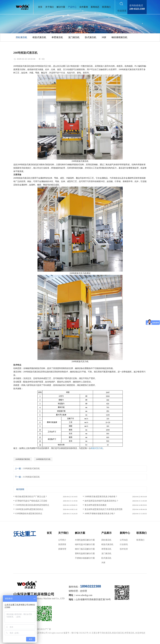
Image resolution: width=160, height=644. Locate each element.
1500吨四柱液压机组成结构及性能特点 (32, 505)
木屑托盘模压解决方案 (85, 540)
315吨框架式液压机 (31, 477)
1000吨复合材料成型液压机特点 (29, 509)
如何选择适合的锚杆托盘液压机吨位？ (102, 501)
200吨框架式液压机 (23, 459)
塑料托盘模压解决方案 (85, 554)
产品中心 (72, 7)
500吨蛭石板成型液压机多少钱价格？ (101, 497)
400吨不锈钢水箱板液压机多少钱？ (100, 514)
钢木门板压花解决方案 (85, 549)
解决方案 (61, 7)
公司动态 (124, 540)
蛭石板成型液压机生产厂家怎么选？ (31, 497)
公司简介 (62, 540)
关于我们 (50, 7)
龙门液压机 (74, 37)
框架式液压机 (39, 37)
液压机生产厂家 (44, 629)
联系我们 (106, 7)
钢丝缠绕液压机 (119, 37)
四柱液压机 (21, 37)
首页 (40, 7)
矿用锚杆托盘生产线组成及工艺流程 (31, 501)
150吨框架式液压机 (31, 469)
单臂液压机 (57, 37)
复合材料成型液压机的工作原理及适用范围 (103, 509)
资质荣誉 (62, 544)
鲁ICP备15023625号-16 (81, 633)
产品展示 (106, 533)
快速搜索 (122, 11)
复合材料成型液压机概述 (96, 505)
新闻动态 (95, 7)
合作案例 (84, 7)
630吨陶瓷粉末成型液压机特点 (29, 514)
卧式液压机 (91, 37)
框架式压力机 (97, 448)
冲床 (104, 37)
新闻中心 (125, 533)
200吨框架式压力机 (43, 459)
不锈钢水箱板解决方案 (85, 558)
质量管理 (62, 549)
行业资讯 (124, 544)
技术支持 (124, 549)
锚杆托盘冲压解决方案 (85, 544)
